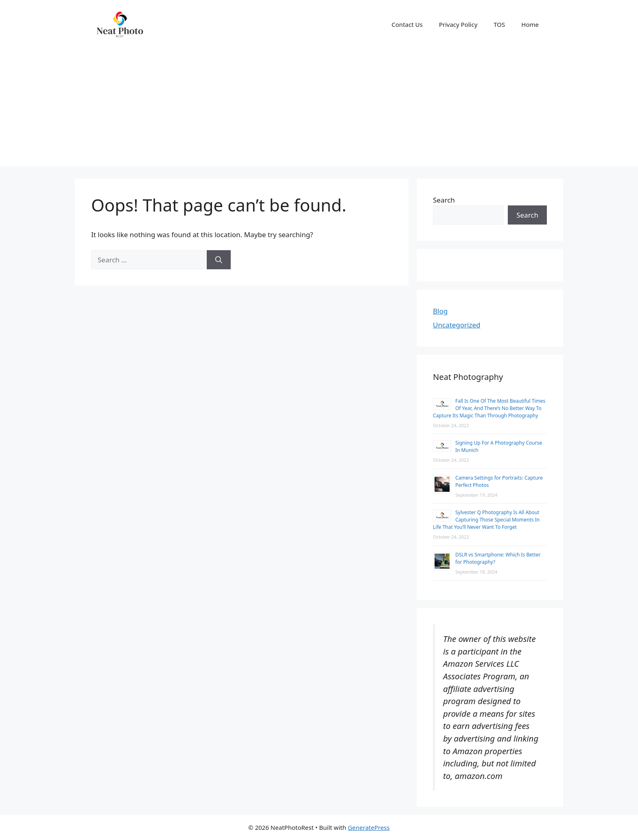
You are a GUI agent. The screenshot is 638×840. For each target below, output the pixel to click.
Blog (440, 311)
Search (444, 200)
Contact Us (407, 24)
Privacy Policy (458, 24)
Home (530, 24)
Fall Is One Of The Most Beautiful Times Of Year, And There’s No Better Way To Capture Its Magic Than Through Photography (489, 408)
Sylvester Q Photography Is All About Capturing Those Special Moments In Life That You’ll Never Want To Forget (486, 520)
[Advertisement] (319, 109)
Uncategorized (457, 325)
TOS (499, 24)
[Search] (219, 260)
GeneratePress (369, 827)
